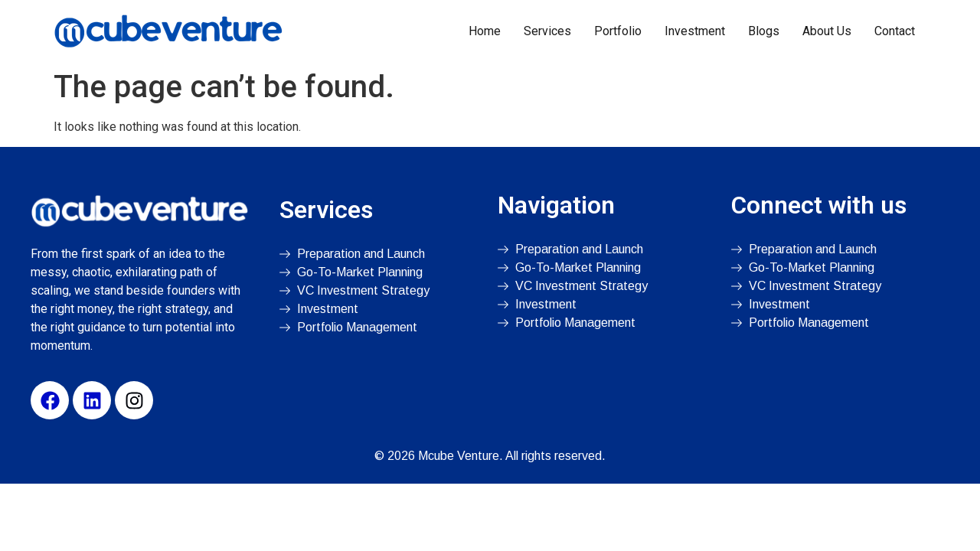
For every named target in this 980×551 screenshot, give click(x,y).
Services (547, 31)
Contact (895, 31)
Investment (695, 31)
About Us (827, 31)
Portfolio (618, 31)
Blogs (764, 31)
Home (485, 31)
